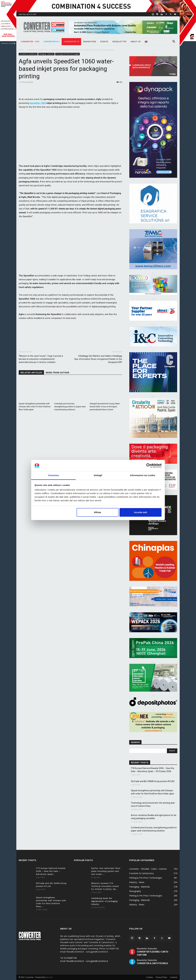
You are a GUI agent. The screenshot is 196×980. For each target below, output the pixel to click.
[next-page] (72, 415)
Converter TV (71, 42)
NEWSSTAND (90, 42)
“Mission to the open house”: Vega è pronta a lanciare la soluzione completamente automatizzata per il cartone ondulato (41, 359)
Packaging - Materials (46, 54)
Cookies (150, 977)
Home (21, 50)
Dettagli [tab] (98, 475)
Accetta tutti (141, 512)
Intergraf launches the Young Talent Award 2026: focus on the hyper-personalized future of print (105, 407)
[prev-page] (67, 415)
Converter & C (52, 42)
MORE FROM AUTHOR (57, 373)
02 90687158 (70, 958)
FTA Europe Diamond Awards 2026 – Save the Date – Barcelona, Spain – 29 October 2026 (153, 770)
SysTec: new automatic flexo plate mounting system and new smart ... (106, 871)
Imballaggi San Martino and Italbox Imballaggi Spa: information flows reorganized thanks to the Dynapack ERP (98, 359)
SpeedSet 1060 (37, 103)
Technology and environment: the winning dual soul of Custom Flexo (153, 804)
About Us (136, 42)
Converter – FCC (30, 42)
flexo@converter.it (75, 961)
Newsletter (119, 42)
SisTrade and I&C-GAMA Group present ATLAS (153, 781)
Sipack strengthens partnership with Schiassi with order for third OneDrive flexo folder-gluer (35, 407)
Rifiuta (97, 512)
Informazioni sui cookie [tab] (143, 475)
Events (104, 42)
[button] (174, 42)
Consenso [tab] (53, 475)
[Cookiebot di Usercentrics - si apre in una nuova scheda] (149, 466)
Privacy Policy (161, 977)
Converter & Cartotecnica (37, 50)
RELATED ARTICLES (31, 373)
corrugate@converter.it (97, 961)
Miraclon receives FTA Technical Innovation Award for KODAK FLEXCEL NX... (105, 886)
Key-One (49, 977)
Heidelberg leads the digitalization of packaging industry (104, 901)
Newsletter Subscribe (153, 952)
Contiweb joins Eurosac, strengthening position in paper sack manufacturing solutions (70, 407)
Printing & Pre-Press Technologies (67, 54)
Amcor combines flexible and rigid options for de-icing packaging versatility (154, 817)
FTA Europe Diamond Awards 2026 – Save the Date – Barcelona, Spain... (51, 871)
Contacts (174, 977)
